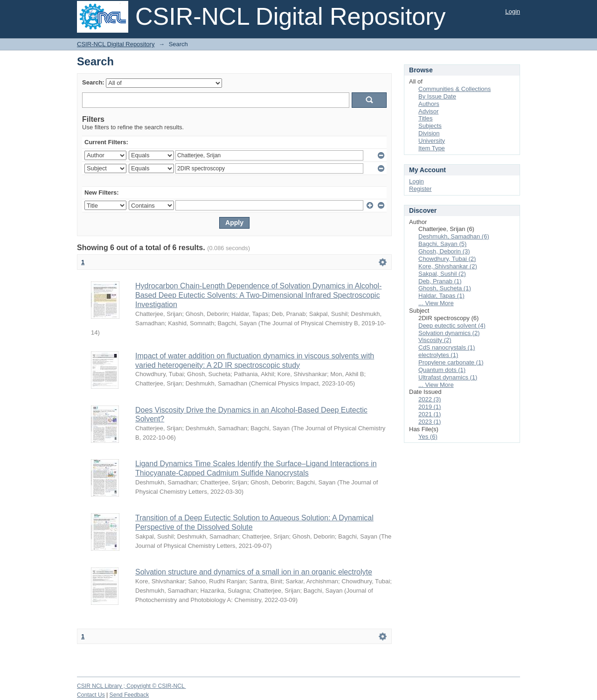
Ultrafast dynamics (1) (448, 377)
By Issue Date (437, 96)
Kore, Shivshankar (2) (448, 266)
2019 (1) (430, 407)
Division (429, 133)
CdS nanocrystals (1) (447, 347)
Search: (93, 82)
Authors (429, 104)
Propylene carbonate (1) (451, 362)
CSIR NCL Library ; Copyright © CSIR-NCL (132, 686)
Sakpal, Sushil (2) (442, 274)
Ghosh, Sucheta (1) (445, 288)
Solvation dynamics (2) (449, 333)
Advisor (428, 111)
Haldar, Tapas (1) (441, 296)
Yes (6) (428, 437)
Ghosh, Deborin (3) (444, 251)
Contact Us (91, 695)
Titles (426, 118)
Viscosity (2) (435, 340)
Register (420, 189)
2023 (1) (430, 422)
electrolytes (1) (438, 355)
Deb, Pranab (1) (440, 281)
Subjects (430, 126)
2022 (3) (430, 399)
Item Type (432, 148)
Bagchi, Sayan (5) (442, 244)
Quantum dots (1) (442, 370)
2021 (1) (430, 414)
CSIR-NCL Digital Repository (116, 44)
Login (513, 11)
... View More (436, 303)
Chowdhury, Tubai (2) (447, 259)
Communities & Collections (455, 89)
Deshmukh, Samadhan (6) (454, 236)
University (432, 141)
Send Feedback (129, 695)
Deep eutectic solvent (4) (452, 325)
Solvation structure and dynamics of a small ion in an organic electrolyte (254, 572)
